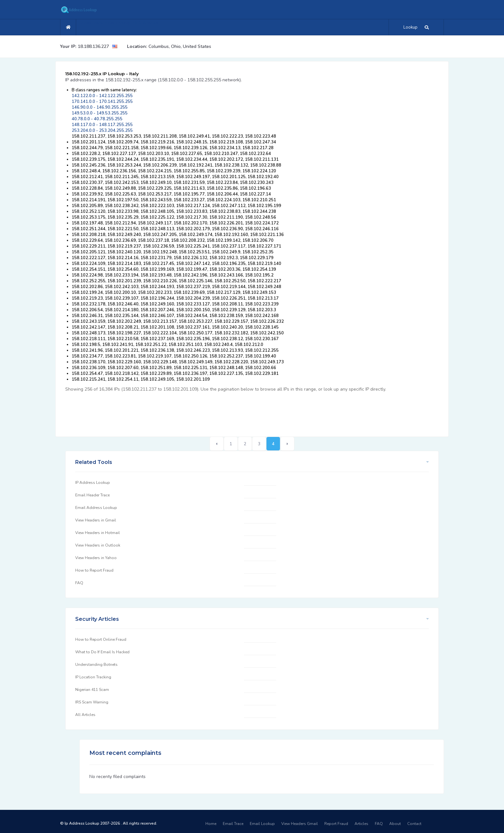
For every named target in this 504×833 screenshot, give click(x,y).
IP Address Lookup (93, 483)
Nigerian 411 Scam (92, 690)
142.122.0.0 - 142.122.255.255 (102, 96)
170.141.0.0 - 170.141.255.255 (102, 102)
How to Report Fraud (94, 570)
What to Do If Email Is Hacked (102, 652)
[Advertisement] (182, 411)
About (395, 824)
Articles (176, 26)
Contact (414, 824)
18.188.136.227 (93, 46)
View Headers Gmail (300, 824)
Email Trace (96, 26)
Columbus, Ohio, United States (180, 46)
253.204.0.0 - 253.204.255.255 (102, 131)
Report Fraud (336, 824)
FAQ (155, 26)
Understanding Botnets (96, 665)
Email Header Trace (92, 495)
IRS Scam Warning (92, 702)
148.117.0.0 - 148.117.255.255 (102, 125)
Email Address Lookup (96, 508)
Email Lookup (129, 26)
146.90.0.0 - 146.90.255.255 (100, 107)
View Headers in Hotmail (98, 533)
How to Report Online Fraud (101, 639)
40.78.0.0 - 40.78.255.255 (97, 119)
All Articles (85, 715)
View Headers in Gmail (96, 520)
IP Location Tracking (93, 677)
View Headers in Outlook (98, 545)
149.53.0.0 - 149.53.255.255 (100, 113)
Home (211, 824)
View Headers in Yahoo (96, 558)
